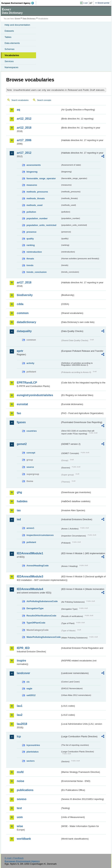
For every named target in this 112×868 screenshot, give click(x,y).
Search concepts (44, 100)
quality (30, 239)
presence (31, 232)
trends (30, 265)
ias (19, 510)
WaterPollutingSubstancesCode (44, 637)
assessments (34, 165)
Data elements (12, 43)
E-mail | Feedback (14, 858)
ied (19, 519)
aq (18, 110)
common (23, 313)
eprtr (20, 351)
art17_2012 (24, 153)
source (30, 467)
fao (19, 413)
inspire (21, 661)
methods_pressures (37, 192)
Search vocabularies (20, 100)
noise (20, 781)
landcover (23, 673)
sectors (31, 761)
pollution (31, 212)
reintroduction (34, 252)
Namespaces (11, 67)
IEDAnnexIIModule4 (30, 589)
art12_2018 (24, 128)
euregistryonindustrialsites (35, 395)
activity (30, 363)
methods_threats (36, 198)
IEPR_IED (23, 648)
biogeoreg (32, 172)
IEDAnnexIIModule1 (30, 553)
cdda (20, 304)
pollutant (31, 542)
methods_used (34, 205)
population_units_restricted (41, 225)
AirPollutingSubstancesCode (42, 601)
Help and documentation (17, 25)
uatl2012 (31, 695)
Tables (8, 37)
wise (20, 826)
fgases (21, 422)
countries (32, 431)
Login (86, 3)
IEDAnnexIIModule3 (30, 577)
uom (20, 817)
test (19, 808)
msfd (20, 772)
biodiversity (25, 295)
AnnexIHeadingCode (38, 566)
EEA (19, 3)
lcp (19, 736)
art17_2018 (24, 282)
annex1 (30, 528)
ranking (31, 245)
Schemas (10, 49)
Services (9, 61)
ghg (19, 492)
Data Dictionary (29, 19)
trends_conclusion (37, 272)
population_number (37, 218)
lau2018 (22, 724)
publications (25, 790)
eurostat (22, 404)
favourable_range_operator (41, 178)
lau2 (20, 715)
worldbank (24, 839)
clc (28, 682)
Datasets (9, 31)
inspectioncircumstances (40, 535)
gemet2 (22, 444)
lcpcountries (33, 745)
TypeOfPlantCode (36, 623)
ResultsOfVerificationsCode (41, 616)
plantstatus (33, 752)
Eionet (18, 19)
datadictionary (26, 322)
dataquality (24, 331)
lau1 (20, 706)
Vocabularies (12, 55)
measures (32, 185)
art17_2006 (24, 140)
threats (30, 259)
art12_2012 (24, 119)
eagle (29, 689)
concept (31, 453)
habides (22, 501)
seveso (22, 799)
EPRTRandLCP (27, 383)
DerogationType (35, 608)
